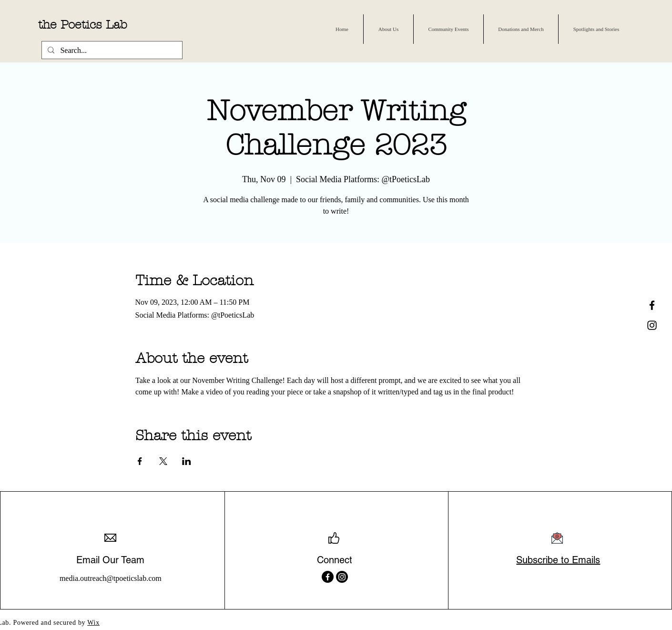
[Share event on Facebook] (140, 461)
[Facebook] (328, 577)
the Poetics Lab (83, 25)
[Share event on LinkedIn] (187, 461)
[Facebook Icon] (652, 305)
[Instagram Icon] (652, 325)
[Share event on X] (163, 461)
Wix (93, 623)
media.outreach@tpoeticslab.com (111, 578)
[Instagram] (342, 577)
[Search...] (111, 51)
